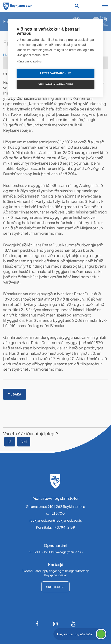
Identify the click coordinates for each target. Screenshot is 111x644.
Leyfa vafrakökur (56, 73)
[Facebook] (37, 624)
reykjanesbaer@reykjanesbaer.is (56, 520)
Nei (24, 442)
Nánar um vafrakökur (30, 61)
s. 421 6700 (55, 513)
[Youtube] (74, 624)
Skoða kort (55, 587)
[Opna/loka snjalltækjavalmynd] (105, 6)
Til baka (15, 394)
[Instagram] (55, 624)
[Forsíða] (18, 6)
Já (10, 442)
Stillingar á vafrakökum (55, 84)
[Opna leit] (77, 6)
